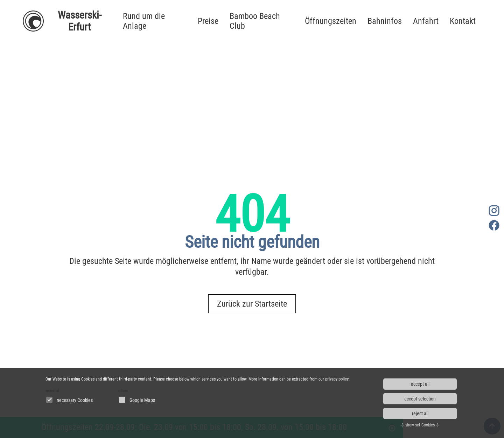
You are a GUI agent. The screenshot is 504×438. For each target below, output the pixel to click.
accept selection (420, 399)
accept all (420, 384)
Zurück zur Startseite (252, 304)
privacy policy (337, 379)
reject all (420, 413)
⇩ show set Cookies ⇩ (420, 425)
